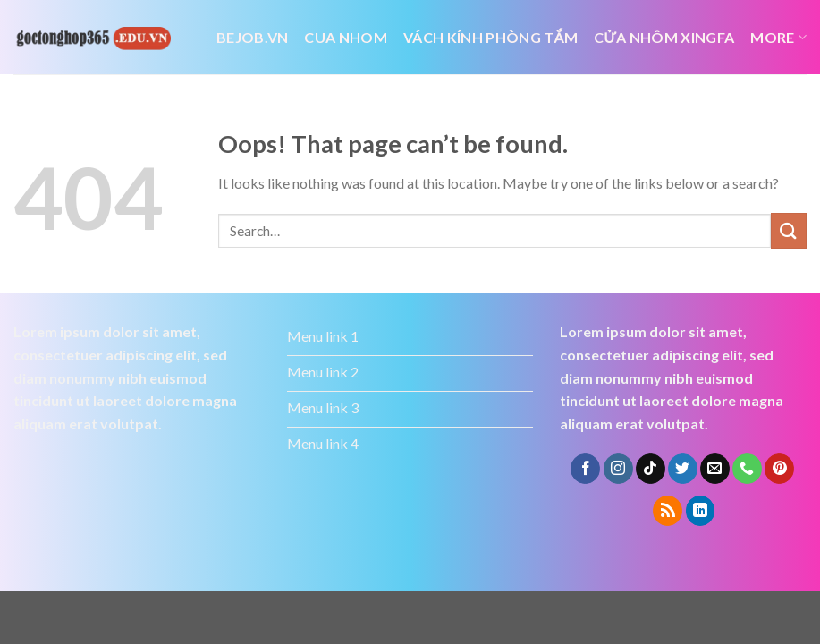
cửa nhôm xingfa (664, 37)
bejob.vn (253, 37)
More (778, 37)
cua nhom (346, 37)
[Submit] (789, 230)
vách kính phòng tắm (490, 37)
